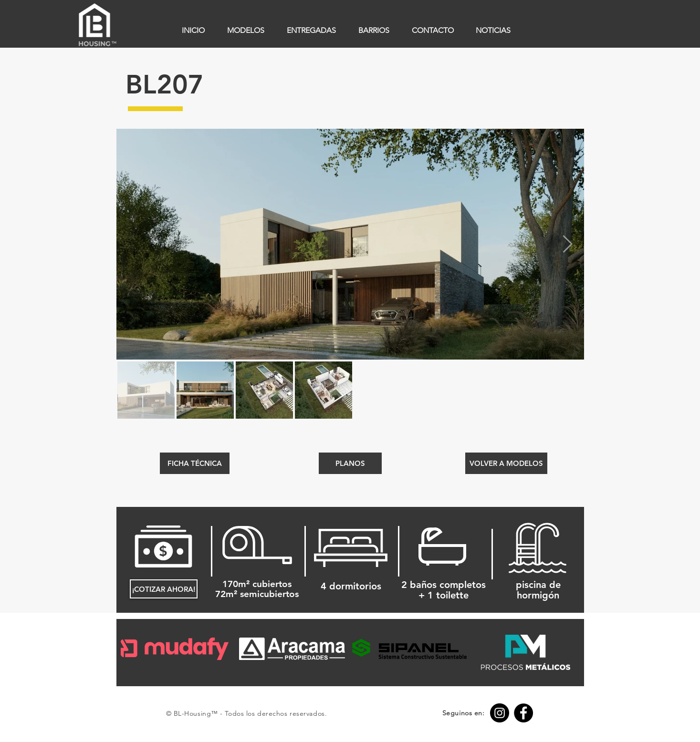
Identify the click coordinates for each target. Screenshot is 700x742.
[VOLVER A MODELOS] (506, 463)
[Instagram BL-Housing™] (500, 713)
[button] (350, 463)
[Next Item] (568, 244)
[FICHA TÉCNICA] (195, 463)
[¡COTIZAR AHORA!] (164, 589)
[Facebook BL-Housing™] (523, 713)
